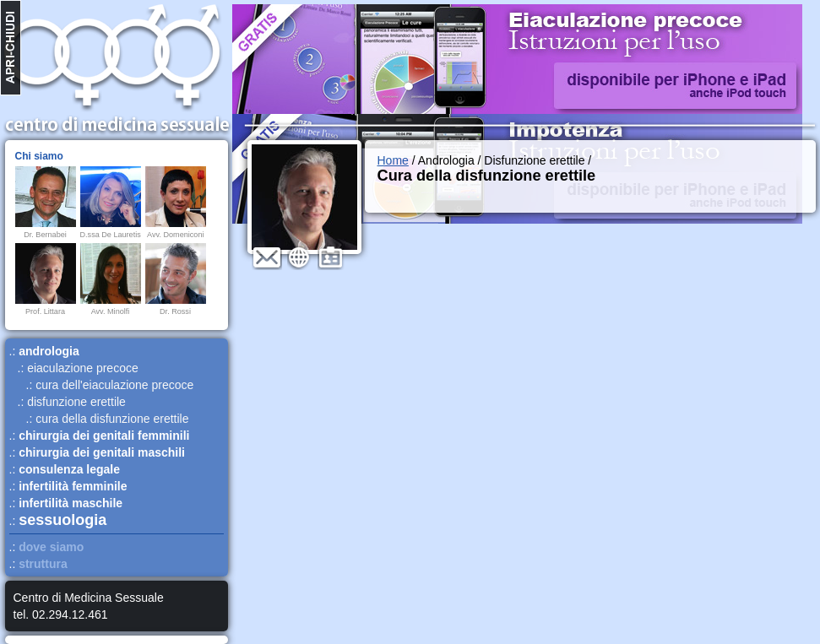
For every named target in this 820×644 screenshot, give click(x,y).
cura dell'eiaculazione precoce (114, 385)
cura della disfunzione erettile (112, 419)
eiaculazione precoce (83, 368)
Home (393, 160)
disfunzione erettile (76, 402)
